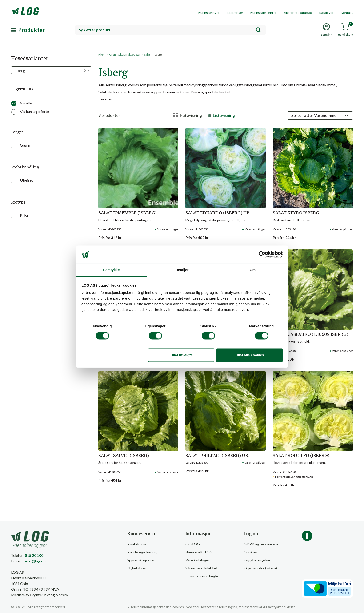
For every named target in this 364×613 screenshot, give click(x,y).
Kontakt (347, 13)
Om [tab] (253, 270)
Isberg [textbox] (50, 70)
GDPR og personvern (261, 544)
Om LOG (193, 544)
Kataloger (326, 13)
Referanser (235, 13)
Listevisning (221, 115)
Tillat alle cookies (249, 355)
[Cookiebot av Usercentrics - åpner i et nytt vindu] (262, 254)
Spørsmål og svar (141, 560)
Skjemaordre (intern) (260, 568)
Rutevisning (187, 115)
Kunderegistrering (142, 552)
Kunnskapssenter (263, 13)
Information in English (203, 576)
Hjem (102, 54)
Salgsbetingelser (257, 560)
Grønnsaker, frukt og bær (125, 54)
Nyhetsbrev (137, 568)
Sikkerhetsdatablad (298, 13)
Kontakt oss (137, 544)
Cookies (250, 552)
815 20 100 (34, 555)
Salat (147, 54)
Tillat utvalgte (181, 355)
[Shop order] (320, 115)
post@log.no (35, 561)
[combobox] (170, 30)
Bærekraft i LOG (199, 552)
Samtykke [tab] (111, 270)
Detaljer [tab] (182, 270)
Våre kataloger (197, 560)
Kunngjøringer (209, 13)
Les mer (105, 99)
